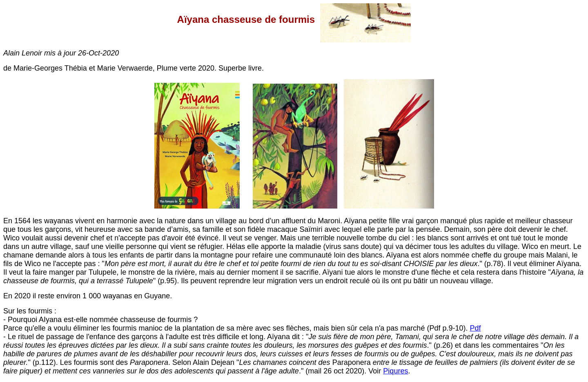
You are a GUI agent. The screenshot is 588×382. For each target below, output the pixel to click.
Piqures (395, 371)
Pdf (475, 328)
